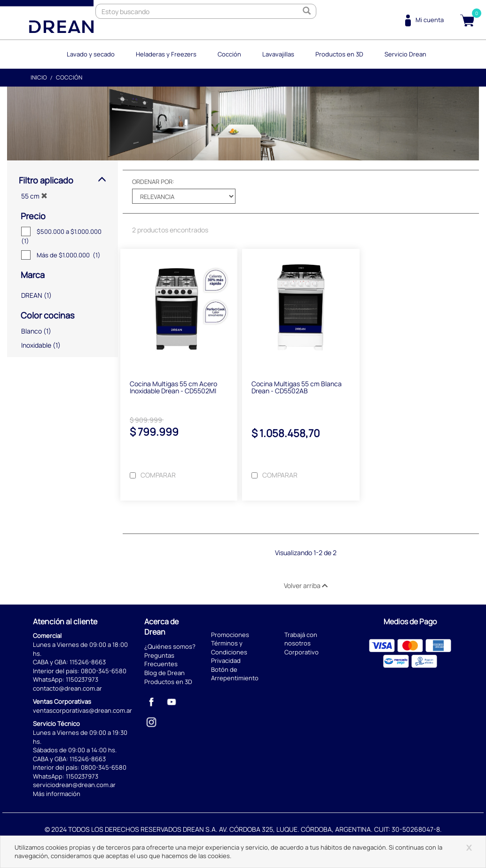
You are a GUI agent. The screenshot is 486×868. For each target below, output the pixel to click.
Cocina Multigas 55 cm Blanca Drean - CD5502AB (297, 387)
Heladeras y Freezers (166, 54)
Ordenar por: (153, 182)
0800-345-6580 (104, 671)
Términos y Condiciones (229, 648)
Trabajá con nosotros (301, 639)
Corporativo (302, 652)
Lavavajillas (278, 54)
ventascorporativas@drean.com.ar (82, 710)
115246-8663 (88, 662)
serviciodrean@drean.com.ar (74, 785)
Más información (57, 794)
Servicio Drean (405, 54)
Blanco (31, 331)
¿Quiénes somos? (170, 646)
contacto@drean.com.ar (67, 688)
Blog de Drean (165, 673)
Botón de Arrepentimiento (235, 674)
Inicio (39, 77)
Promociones (230, 635)
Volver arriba (306, 585)
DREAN (32, 295)
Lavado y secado (91, 54)
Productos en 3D (339, 54)
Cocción (229, 54)
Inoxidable (36, 345)
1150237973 (82, 679)
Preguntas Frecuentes (161, 660)
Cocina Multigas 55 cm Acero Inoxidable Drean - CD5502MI (173, 387)
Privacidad (226, 661)
